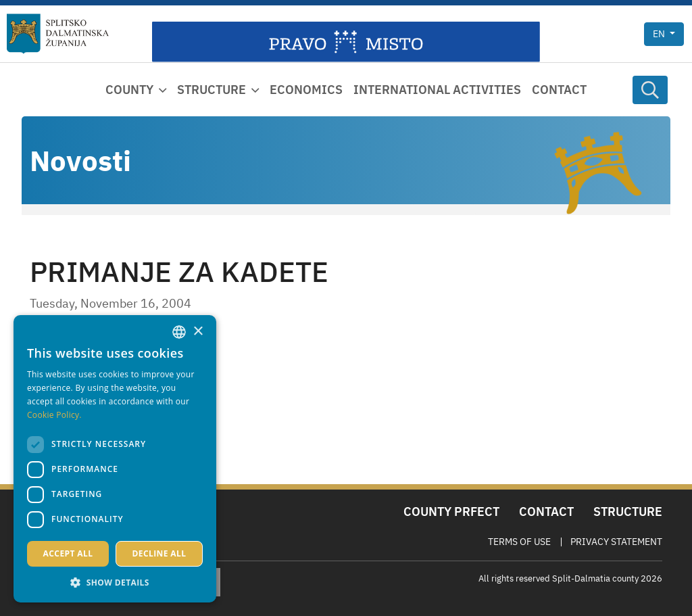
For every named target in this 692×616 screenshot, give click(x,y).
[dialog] (115, 459)
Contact (559, 90)
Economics (306, 90)
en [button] (660, 34)
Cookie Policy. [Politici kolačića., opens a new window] (54, 415)
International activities (437, 90)
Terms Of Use (519, 542)
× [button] (198, 332)
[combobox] (179, 332)
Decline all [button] (159, 553)
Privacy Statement (616, 542)
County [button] (129, 90)
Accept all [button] (68, 553)
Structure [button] (212, 90)
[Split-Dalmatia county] (58, 34)
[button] (115, 582)
